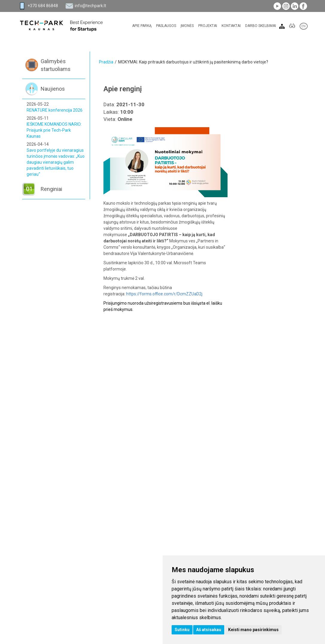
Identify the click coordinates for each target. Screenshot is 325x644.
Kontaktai (231, 26)
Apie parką (142, 26)
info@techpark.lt (90, 6)
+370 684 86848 (43, 6)
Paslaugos (166, 26)
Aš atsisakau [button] (209, 630)
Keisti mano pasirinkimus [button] (253, 630)
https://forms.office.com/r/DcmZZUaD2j (164, 294)
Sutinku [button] (182, 630)
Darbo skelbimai (261, 26)
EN (304, 26)
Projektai (208, 26)
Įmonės (187, 26)
